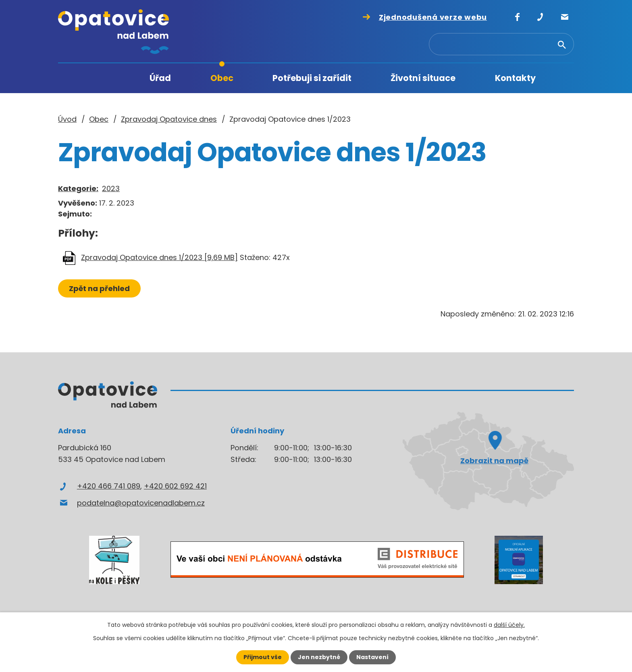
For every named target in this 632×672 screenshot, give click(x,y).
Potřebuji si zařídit (312, 78)
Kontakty (515, 78)
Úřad (160, 78)
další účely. (509, 625)
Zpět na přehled (99, 288)
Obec (222, 78)
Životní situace (423, 78)
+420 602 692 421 (175, 486)
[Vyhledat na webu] (515, 45)
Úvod (106, 78)
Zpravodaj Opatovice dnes (169, 119)
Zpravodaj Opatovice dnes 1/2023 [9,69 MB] (159, 257)
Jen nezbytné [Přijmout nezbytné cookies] (319, 657)
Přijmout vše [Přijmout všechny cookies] (263, 657)
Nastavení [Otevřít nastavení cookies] (372, 657)
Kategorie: (78, 188)
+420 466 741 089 (109, 486)
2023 (111, 188)
